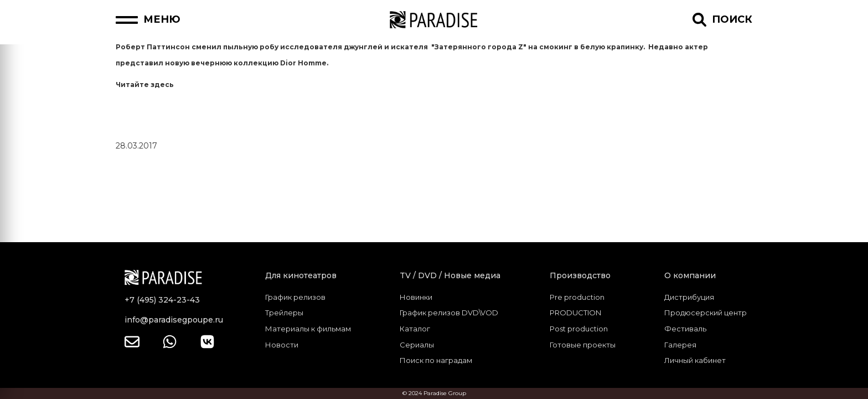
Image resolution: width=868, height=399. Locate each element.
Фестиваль (685, 329)
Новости (282, 345)
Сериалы (417, 345)
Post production (579, 329)
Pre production (577, 297)
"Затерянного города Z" (479, 47)
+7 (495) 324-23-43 (162, 300)
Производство (580, 275)
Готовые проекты (583, 345)
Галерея (680, 345)
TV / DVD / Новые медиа (450, 275)
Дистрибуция (689, 297)
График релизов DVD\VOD (449, 313)
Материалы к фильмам (308, 329)
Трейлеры (284, 313)
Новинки (416, 297)
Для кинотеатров (301, 275)
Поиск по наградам (436, 360)
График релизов (295, 297)
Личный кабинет (695, 360)
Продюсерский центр (706, 313)
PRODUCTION (575, 313)
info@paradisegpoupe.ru (174, 320)
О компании (690, 275)
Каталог (415, 329)
